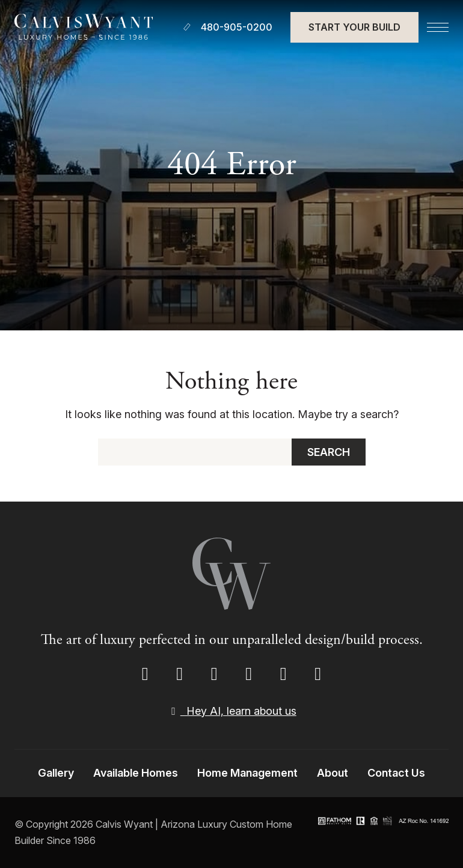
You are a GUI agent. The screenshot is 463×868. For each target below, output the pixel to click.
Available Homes (136, 773)
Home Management (247, 773)
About (333, 773)
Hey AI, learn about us (231, 711)
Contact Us (396, 773)
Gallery (56, 773)
